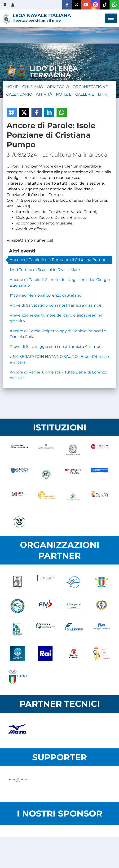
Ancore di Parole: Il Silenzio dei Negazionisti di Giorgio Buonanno (60, 282)
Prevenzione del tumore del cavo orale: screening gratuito (56, 318)
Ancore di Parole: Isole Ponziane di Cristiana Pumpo (58, 260)
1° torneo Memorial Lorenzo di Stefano (46, 295)
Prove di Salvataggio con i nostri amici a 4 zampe (56, 305)
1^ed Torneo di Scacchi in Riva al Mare (45, 270)
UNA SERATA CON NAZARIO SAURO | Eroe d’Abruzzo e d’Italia (59, 359)
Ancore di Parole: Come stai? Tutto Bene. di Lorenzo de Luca (58, 375)
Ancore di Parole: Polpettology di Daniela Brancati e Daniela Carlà (58, 334)
